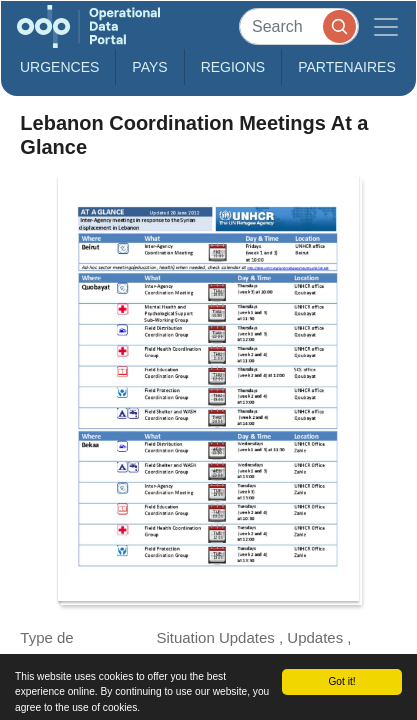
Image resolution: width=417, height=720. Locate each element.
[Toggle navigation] (386, 26)
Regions (233, 67)
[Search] (299, 26)
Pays (149, 67)
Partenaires (347, 67)
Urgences (59, 67)
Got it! (341, 681)
